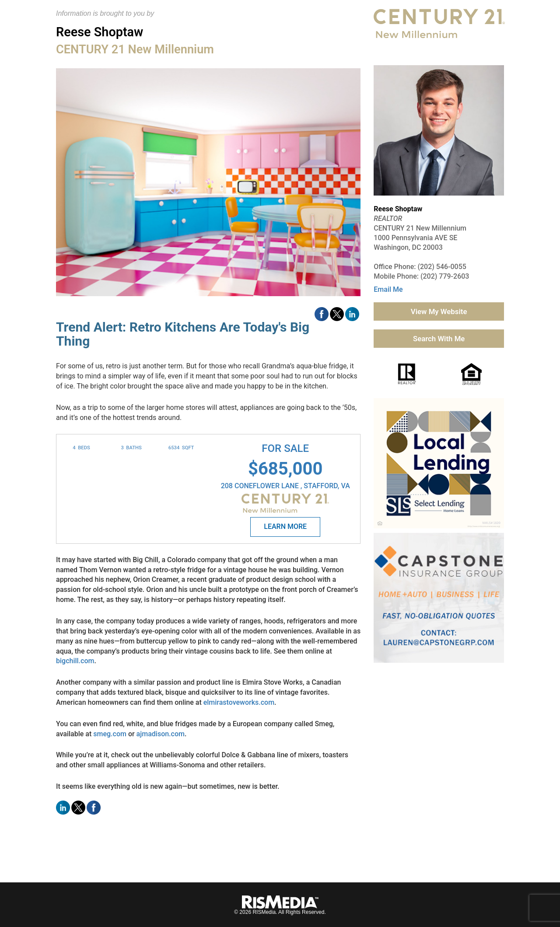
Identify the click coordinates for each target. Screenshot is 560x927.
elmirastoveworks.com (239, 702)
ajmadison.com (161, 734)
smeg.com (110, 734)
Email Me (388, 289)
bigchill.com (75, 661)
